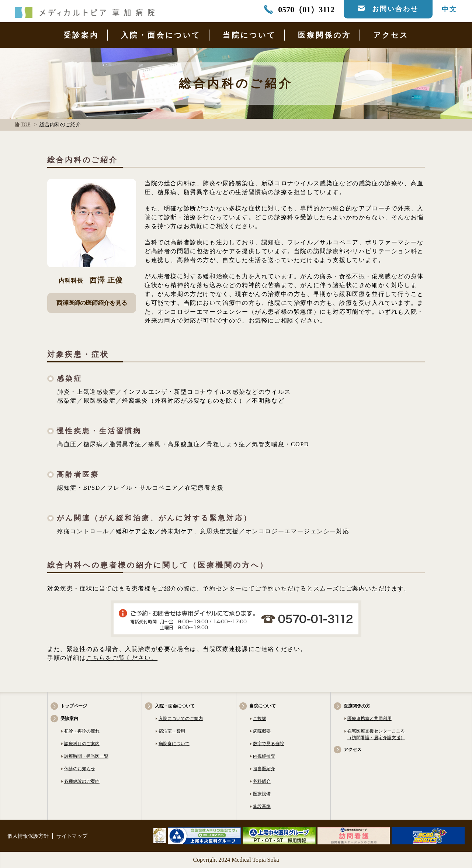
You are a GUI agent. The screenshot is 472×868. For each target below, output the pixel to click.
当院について (249, 35)
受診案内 (81, 35)
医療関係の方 (324, 35)
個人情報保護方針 (28, 836)
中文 (450, 9)
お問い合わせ (395, 9)
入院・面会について (161, 35)
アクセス (391, 35)
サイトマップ (72, 836)
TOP (25, 125)
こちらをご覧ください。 (122, 658)
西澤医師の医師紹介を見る (92, 303)
